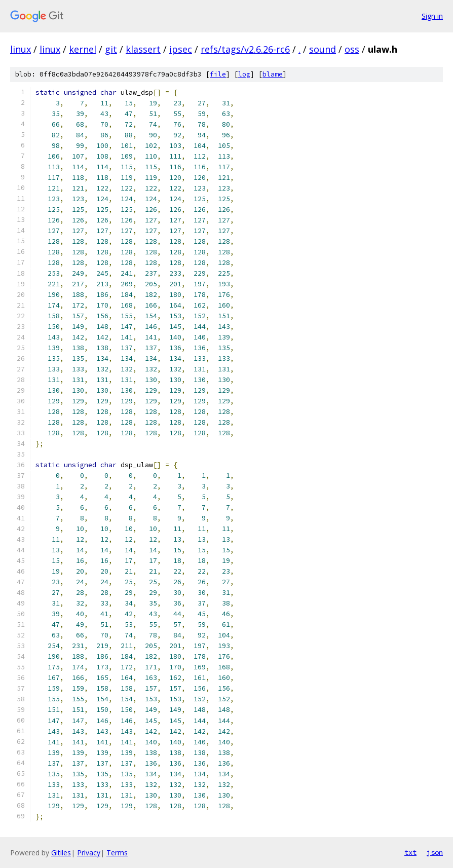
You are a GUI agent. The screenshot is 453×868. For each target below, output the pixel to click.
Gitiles (61, 853)
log (244, 74)
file (218, 74)
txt (410, 852)
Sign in (432, 16)
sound (323, 49)
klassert (143, 49)
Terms (117, 853)
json (435, 852)
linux (21, 49)
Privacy (89, 853)
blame (273, 74)
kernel (83, 49)
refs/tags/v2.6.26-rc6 (245, 49)
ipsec (181, 49)
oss (352, 49)
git (111, 49)
